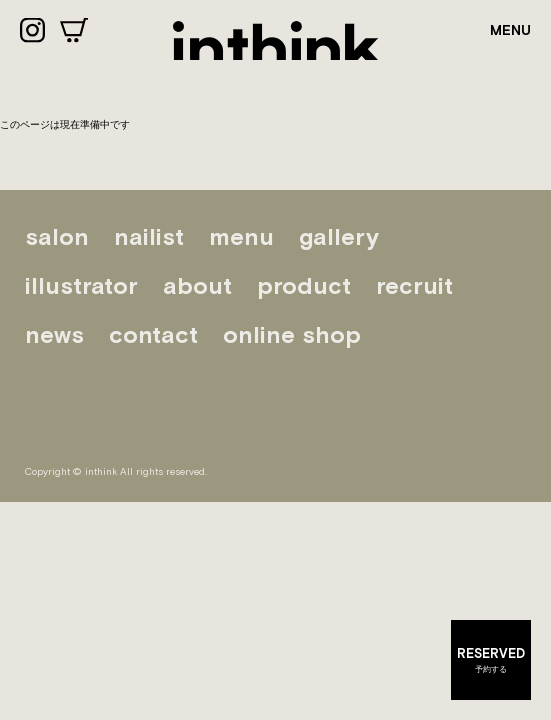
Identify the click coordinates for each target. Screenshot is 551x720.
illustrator (81, 285)
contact (153, 334)
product (304, 285)
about (197, 285)
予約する (491, 659)
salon (57, 236)
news (54, 334)
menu (241, 236)
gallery (339, 236)
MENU (510, 30)
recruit (414, 285)
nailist (149, 236)
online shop (292, 334)
